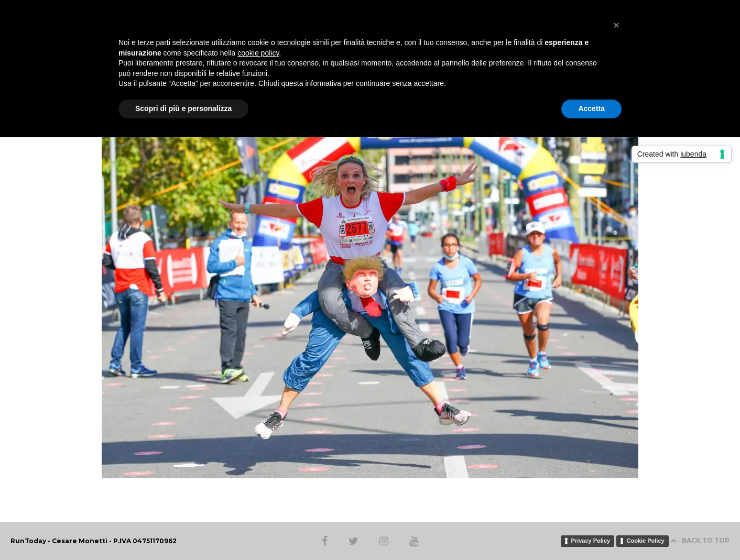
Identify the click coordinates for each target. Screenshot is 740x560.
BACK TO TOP (700, 540)
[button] (616, 25)
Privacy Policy (591, 541)
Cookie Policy (646, 541)
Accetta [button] (591, 108)
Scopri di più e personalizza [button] (183, 108)
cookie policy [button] (258, 53)
